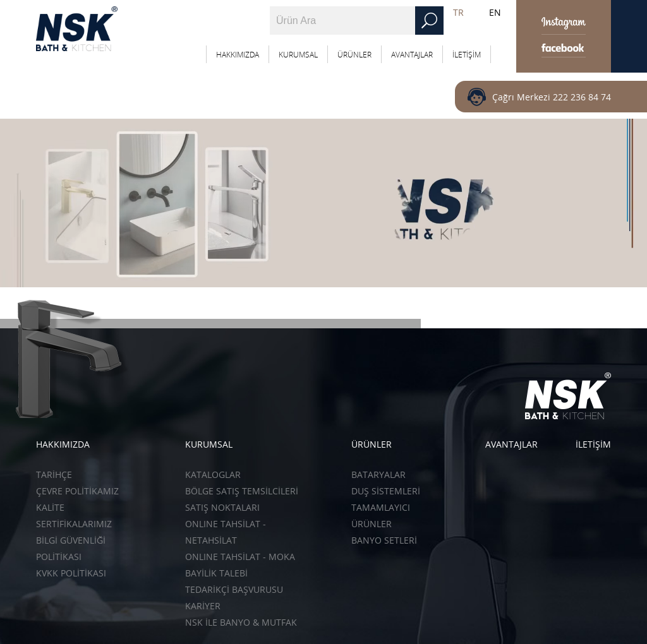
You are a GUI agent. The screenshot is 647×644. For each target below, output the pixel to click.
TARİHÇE (54, 474)
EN (495, 12)
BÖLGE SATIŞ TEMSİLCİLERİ (242, 491)
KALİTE (50, 507)
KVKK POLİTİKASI (71, 573)
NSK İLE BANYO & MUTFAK (241, 622)
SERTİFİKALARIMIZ (74, 524)
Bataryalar (378, 474)
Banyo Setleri (384, 540)
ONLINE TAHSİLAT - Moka (240, 557)
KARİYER (203, 606)
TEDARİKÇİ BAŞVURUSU (234, 589)
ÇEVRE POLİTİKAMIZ (77, 491)
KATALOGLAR (213, 474)
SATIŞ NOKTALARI (222, 507)
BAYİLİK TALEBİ (216, 573)
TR (458, 12)
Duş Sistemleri (386, 491)
